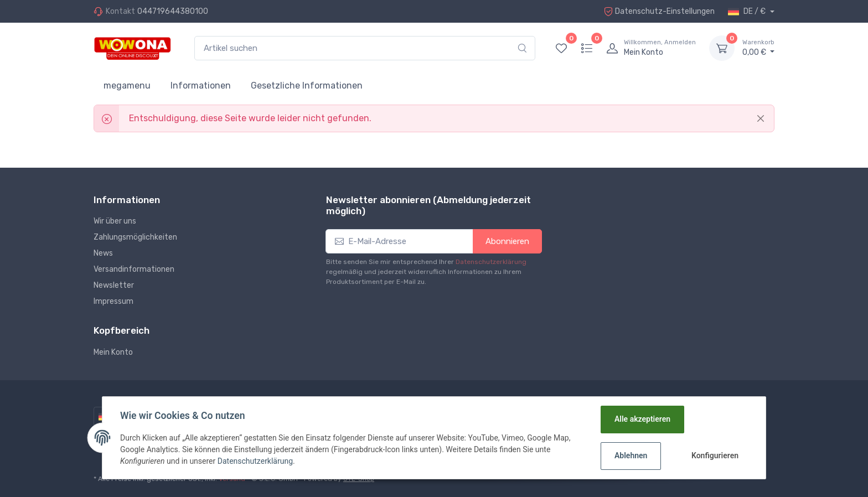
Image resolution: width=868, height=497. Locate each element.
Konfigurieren (715, 455)
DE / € (748, 12)
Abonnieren (507, 241)
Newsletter (114, 285)
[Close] (761, 118)
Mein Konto (113, 352)
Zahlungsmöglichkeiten (135, 237)
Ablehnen (631, 455)
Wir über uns (115, 221)
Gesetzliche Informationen (307, 86)
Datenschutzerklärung (491, 262)
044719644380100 (173, 11)
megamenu (127, 86)
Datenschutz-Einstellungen (659, 11)
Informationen (201, 86)
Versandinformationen (134, 269)
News (103, 253)
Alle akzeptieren (642, 419)
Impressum (113, 301)
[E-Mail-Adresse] (399, 242)
